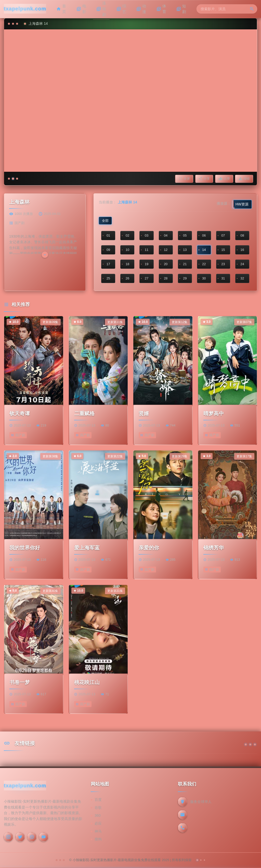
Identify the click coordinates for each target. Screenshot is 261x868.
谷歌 (98, 808)
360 (97, 816)
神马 (98, 832)
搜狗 (98, 839)
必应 (98, 824)
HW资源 (242, 204)
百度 (98, 800)
